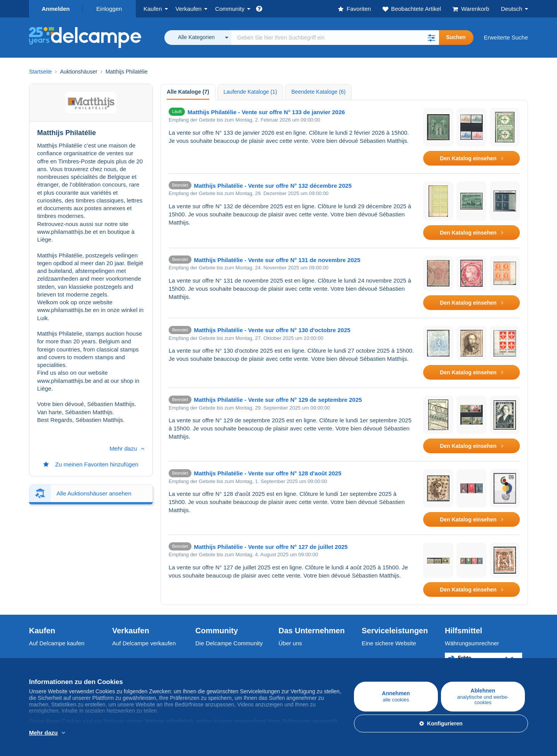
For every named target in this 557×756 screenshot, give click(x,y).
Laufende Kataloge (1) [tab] (250, 92)
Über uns (290, 643)
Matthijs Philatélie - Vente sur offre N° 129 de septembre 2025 (278, 400)
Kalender (207, 660)
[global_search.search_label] (335, 38)
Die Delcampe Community (229, 643)
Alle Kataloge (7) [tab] (188, 92)
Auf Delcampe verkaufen (144, 643)
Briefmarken (45, 660)
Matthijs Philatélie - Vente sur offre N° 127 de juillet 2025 (271, 547)
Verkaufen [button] (189, 9)
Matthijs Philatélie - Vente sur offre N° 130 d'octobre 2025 (272, 330)
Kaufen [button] (153, 9)
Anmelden (56, 9)
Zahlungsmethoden (386, 660)
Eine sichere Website (389, 643)
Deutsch (512, 9)
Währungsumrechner (472, 643)
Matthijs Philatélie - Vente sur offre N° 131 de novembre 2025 (277, 260)
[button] (431, 38)
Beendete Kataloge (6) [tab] (318, 92)
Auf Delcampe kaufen (57, 643)
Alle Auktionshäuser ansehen (94, 253)
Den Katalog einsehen (471, 158)
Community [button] (230, 9)
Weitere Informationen (79, 733)
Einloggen (109, 9)
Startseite (40, 72)
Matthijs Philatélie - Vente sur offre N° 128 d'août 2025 (267, 473)
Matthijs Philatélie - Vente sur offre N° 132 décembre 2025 (273, 186)
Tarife (119, 660)
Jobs (289, 660)
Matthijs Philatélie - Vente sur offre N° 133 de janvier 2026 (266, 112)
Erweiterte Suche (506, 37)
